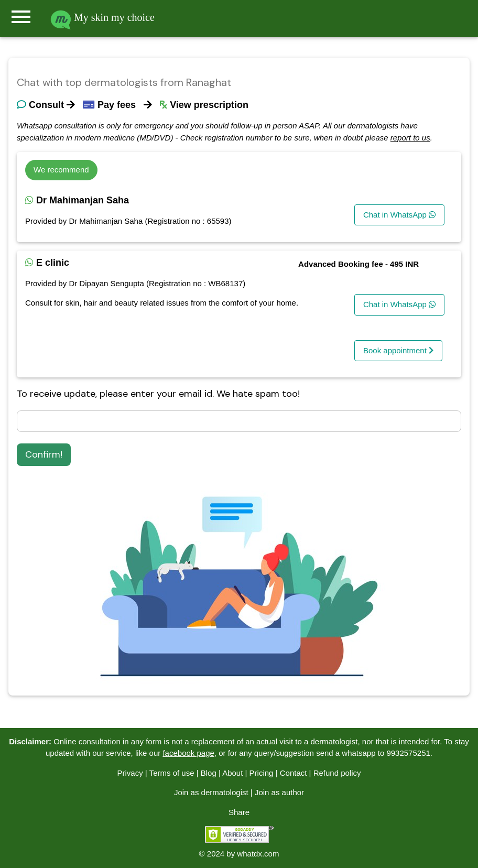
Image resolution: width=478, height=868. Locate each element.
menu (21, 17)
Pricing (262, 773)
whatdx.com (258, 854)
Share (239, 812)
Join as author (279, 792)
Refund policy (337, 773)
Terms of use (172, 773)
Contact (294, 773)
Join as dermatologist (211, 792)
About (232, 773)
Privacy (130, 773)
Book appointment (398, 350)
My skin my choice (102, 17)
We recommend (61, 170)
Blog (209, 773)
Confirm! (44, 454)
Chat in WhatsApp (399, 215)
